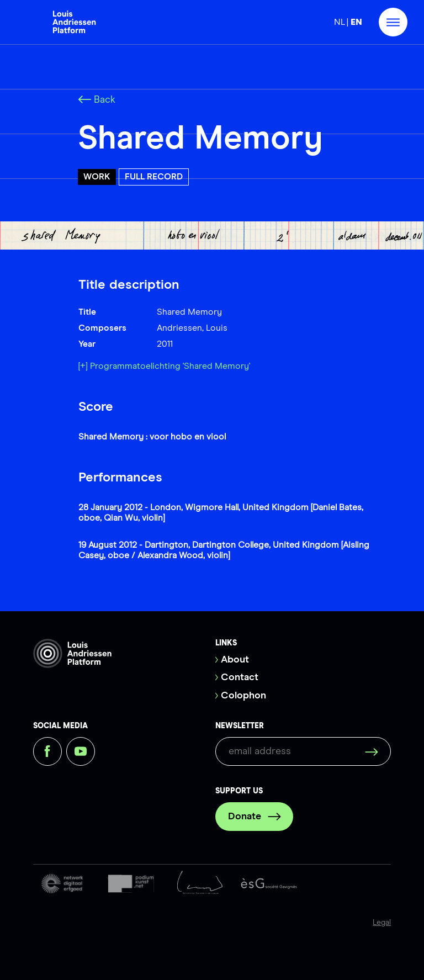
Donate (255, 817)
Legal (382, 923)
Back (97, 100)
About (235, 660)
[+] (83, 366)
